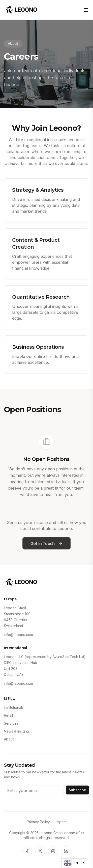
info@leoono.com (18, 635)
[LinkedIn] (66, 851)
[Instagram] (53, 851)
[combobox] (75, 863)
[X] (40, 851)
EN (71, 863)
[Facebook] (27, 851)
